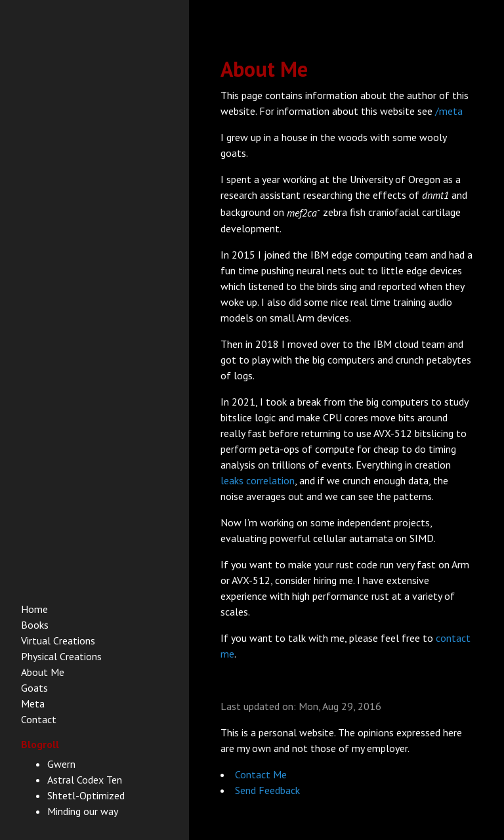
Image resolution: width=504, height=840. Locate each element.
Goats (34, 688)
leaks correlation (258, 480)
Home (34, 609)
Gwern (61, 764)
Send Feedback (267, 790)
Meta (33, 703)
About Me (43, 672)
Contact (39, 719)
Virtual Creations (58, 640)
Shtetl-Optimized (86, 795)
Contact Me (261, 774)
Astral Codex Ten (85, 780)
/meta (449, 111)
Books (35, 625)
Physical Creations (61, 656)
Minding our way (83, 811)
